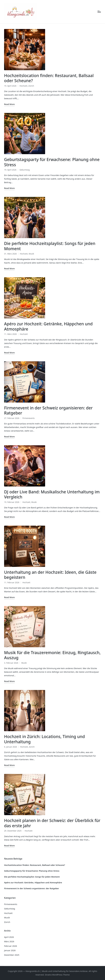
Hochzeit (23, 86)
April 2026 (9, 937)
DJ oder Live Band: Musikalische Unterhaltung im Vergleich (52, 494)
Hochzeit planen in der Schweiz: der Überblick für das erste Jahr (52, 823)
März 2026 (9, 941)
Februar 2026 (11, 946)
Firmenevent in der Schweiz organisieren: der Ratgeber (48, 410)
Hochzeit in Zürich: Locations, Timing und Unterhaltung (45, 739)
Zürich (31, 86)
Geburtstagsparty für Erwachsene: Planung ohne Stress (52, 162)
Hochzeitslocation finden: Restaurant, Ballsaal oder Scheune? (49, 78)
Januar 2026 (10, 950)
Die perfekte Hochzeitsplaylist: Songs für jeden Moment (50, 246)
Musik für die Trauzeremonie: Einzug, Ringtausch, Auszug (52, 655)
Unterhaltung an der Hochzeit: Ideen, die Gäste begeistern (50, 575)
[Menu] (99, 12)
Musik (31, 254)
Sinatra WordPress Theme (57, 975)
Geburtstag (25, 170)
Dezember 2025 (12, 955)
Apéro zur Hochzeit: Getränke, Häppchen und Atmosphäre (48, 326)
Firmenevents (29, 418)
